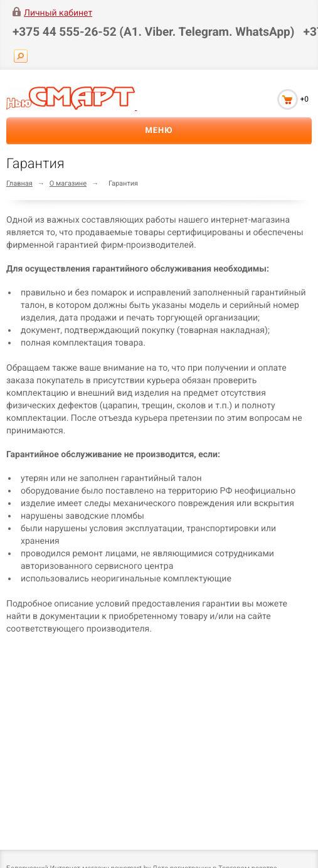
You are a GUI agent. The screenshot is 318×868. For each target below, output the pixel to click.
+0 (304, 99)
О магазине (68, 183)
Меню (159, 131)
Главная (19, 183)
